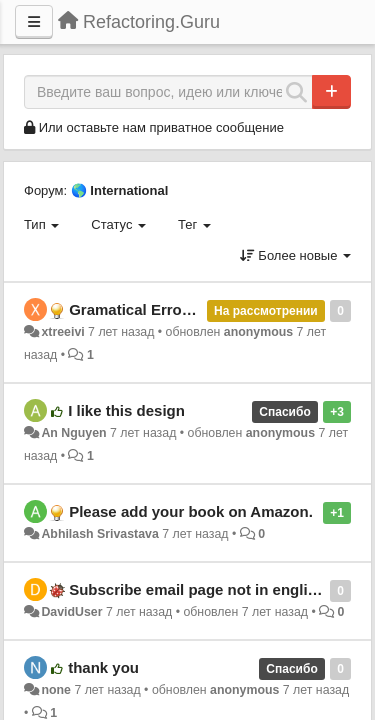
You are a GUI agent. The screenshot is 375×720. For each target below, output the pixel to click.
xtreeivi (62, 332)
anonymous (258, 332)
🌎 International (120, 190)
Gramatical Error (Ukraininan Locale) (200, 309)
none (56, 690)
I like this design (126, 410)
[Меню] (34, 22)
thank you (103, 667)
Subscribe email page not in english (197, 589)
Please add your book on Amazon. (191, 511)
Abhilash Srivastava (99, 534)
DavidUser (71, 612)
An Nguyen (73, 433)
